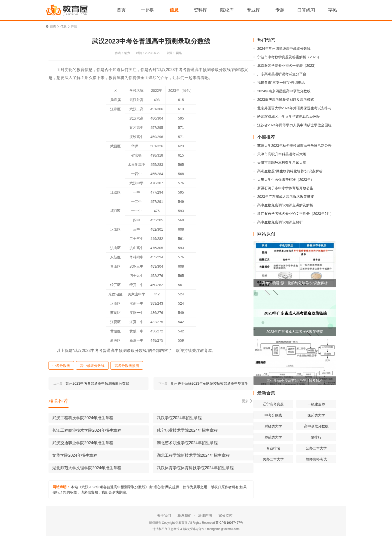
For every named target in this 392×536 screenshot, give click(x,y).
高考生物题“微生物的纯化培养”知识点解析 (290, 171)
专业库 (253, 10)
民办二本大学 (273, 459)
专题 (280, 10)
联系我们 (184, 515)
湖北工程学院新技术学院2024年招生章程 (193, 455)
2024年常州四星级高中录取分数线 (284, 49)
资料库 (200, 10)
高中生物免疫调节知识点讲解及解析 (285, 205)
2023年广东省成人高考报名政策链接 (286, 197)
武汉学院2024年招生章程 (179, 418)
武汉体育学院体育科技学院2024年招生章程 (195, 468)
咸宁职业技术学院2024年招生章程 (187, 430)
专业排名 (273, 448)
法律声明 (205, 515)
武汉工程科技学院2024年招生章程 (83, 418)
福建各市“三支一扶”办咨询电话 (281, 83)
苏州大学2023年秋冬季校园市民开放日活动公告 (294, 146)
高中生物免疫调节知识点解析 (280, 222)
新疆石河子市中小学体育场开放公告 (285, 188)
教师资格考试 (316, 459)
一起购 (148, 10)
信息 (174, 10)
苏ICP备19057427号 (229, 523)
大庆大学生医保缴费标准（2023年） (286, 180)
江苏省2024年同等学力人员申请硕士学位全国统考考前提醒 (297, 125)
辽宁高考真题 (273, 404)
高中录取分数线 (316, 426)
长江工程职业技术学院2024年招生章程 (87, 430)
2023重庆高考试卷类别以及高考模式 (286, 100)
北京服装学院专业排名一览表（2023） (287, 66)
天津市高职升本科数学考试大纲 (282, 163)
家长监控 (225, 515)
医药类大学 (316, 415)
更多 (245, 401)
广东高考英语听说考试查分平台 (282, 74)
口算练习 (306, 10)
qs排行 (316, 437)
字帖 (333, 10)
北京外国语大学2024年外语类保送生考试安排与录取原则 (297, 108)
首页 (121, 10)
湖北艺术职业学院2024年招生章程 (187, 443)
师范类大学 (273, 437)
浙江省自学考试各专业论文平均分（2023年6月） (295, 214)
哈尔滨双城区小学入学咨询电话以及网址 (289, 117)
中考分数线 (273, 415)
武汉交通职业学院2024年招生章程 (83, 443)
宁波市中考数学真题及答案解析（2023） (289, 57)
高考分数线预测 (127, 366)
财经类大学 (273, 426)
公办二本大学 (316, 448)
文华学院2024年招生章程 (75, 455)
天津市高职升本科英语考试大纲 (282, 154)
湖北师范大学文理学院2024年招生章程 (87, 468)
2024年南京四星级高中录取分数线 (284, 91)
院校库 (227, 10)
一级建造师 (316, 404)
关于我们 (164, 515)
